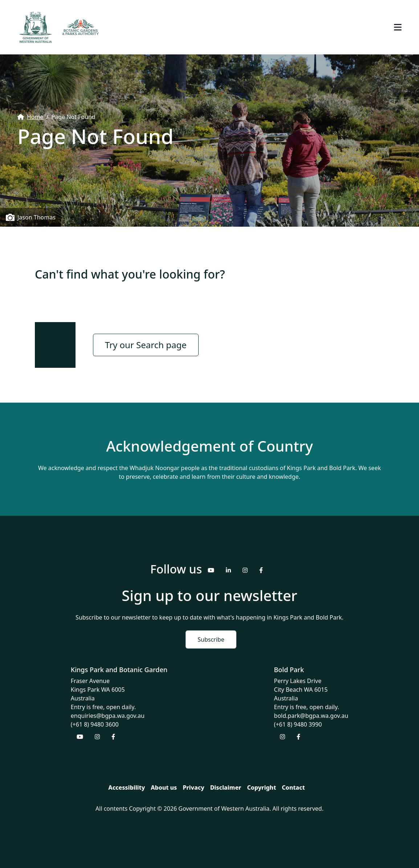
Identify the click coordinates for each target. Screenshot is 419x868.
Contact (293, 787)
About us (164, 787)
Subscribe (211, 639)
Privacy (193, 787)
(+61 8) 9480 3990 (298, 724)
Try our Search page (146, 345)
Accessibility (127, 787)
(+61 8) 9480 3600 (95, 724)
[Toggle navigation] (398, 27)
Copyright (261, 787)
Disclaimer (226, 787)
